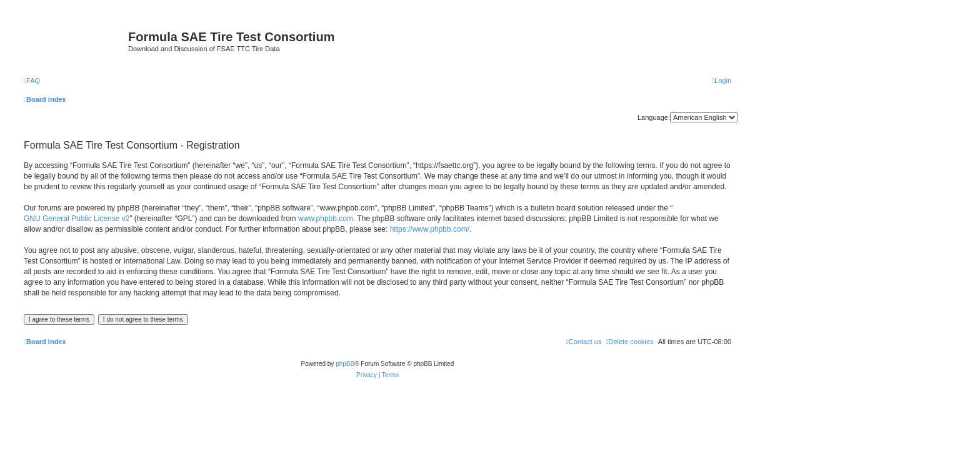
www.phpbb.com (326, 219)
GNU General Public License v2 (77, 219)
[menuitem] (32, 81)
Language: (654, 117)
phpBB (345, 364)
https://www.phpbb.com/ (430, 229)
